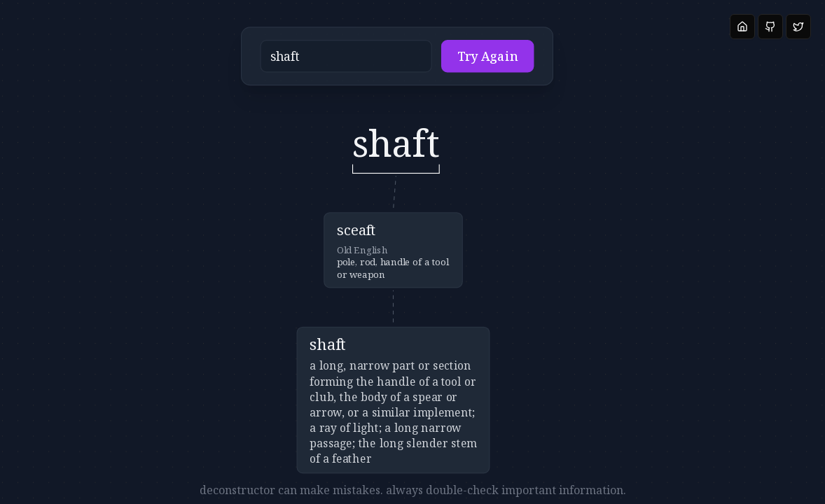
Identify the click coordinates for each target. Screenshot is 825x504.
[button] (376, 60)
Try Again (464, 60)
